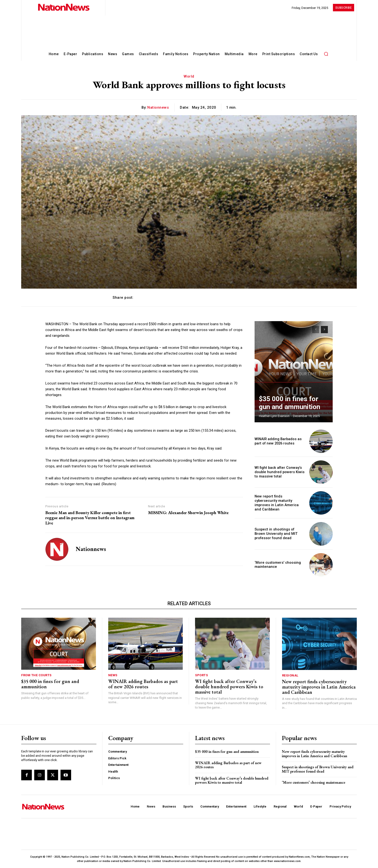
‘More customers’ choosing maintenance (314, 782)
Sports (201, 675)
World (189, 76)
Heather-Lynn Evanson (274, 416)
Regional (290, 675)
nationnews (158, 107)
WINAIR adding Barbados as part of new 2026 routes (277, 441)
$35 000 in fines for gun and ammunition (50, 684)
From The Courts (36, 675)
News (113, 675)
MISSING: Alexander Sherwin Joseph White (188, 513)
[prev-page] (316, 330)
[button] (326, 54)
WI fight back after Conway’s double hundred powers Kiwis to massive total (278, 472)
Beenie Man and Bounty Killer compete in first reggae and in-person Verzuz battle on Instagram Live (90, 518)
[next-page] (324, 330)
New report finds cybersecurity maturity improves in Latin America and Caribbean (279, 503)
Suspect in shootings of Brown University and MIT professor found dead (279, 534)
